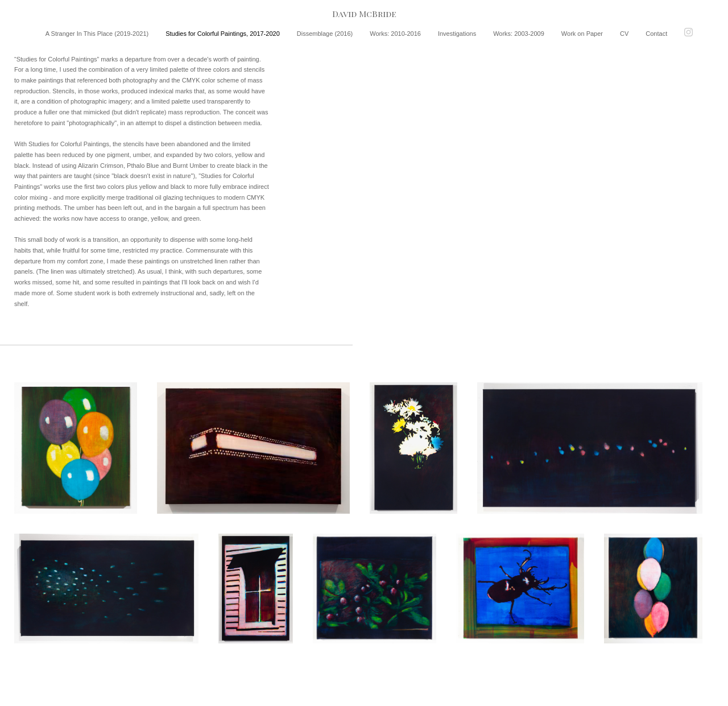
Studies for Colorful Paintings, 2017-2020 (223, 34)
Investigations (457, 34)
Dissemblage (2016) (325, 34)
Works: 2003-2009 (519, 34)
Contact (656, 34)
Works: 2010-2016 (395, 34)
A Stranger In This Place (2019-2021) (97, 34)
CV (624, 34)
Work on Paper (582, 34)
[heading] (364, 14)
